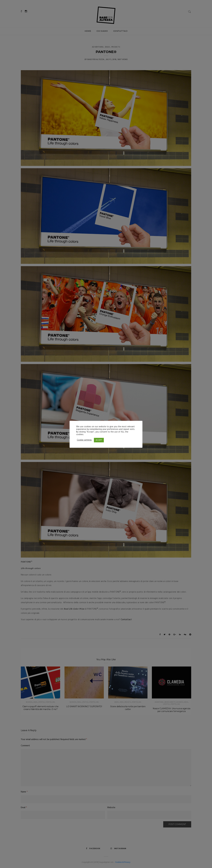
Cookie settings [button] (84, 440)
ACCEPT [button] (99, 440)
